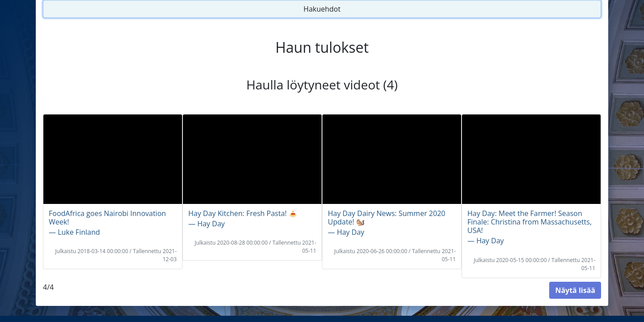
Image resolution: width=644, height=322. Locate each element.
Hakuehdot (322, 9)
